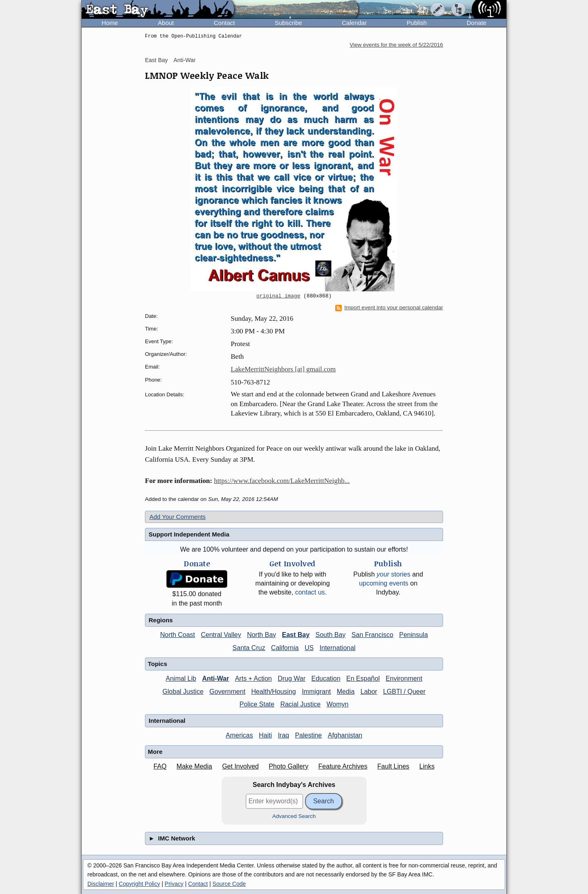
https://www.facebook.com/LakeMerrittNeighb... (282, 481)
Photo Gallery (288, 766)
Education (326, 678)
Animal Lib (181, 678)
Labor (369, 692)
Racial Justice (300, 704)
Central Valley (221, 635)
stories (393, 574)
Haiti (265, 735)
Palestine (308, 735)
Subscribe (288, 23)
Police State (257, 704)
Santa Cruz (249, 648)
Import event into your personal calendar (389, 308)
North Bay (262, 635)
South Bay (331, 635)
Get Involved (241, 766)
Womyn (338, 704)
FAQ (160, 766)
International (338, 648)
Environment (404, 678)
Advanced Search (294, 816)
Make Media (194, 766)
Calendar (354, 23)
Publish (417, 23)
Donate (477, 23)
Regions (161, 620)
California (285, 648)
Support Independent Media (189, 534)
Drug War (292, 678)
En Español (363, 678)
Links (427, 766)
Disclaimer (101, 884)
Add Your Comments (178, 517)
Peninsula (414, 635)
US (309, 648)
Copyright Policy (139, 884)
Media (346, 692)
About (166, 23)
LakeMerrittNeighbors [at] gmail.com (283, 369)
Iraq (283, 735)
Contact (224, 23)
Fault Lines (393, 766)
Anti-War (185, 60)
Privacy (174, 884)
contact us (310, 592)
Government (227, 692)
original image (278, 296)
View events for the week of (396, 45)
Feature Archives (343, 766)
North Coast (177, 635)
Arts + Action (253, 678)
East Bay (156, 60)
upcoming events (384, 583)
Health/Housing (273, 692)
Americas (239, 735)
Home (110, 23)
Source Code (229, 884)
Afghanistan (345, 735)
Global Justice (183, 692)
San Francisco (372, 635)
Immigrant (316, 692)
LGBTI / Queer (404, 692)
